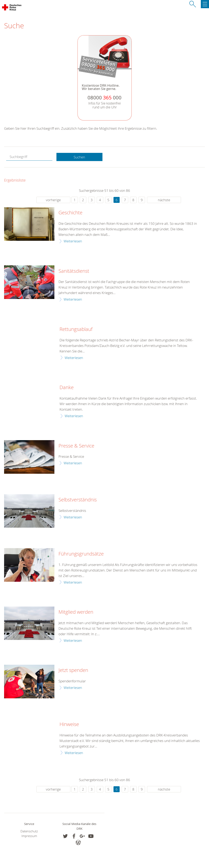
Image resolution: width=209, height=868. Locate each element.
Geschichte (70, 213)
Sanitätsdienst (74, 271)
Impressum (29, 836)
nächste (164, 200)
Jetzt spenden (73, 670)
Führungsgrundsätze (81, 554)
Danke (67, 387)
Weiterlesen (73, 241)
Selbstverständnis (78, 500)
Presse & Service (76, 446)
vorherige (53, 200)
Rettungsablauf (76, 329)
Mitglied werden (76, 612)
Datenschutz (29, 831)
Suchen (79, 157)
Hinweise (69, 724)
